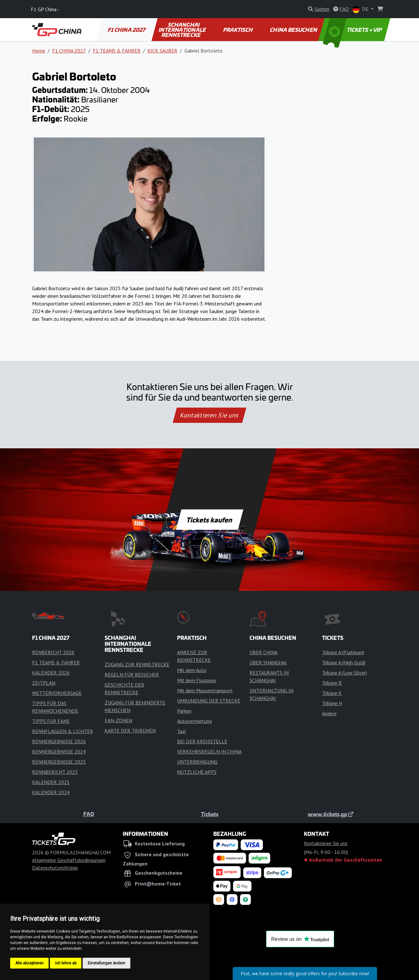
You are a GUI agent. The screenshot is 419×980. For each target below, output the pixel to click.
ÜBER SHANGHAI (268, 662)
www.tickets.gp (330, 814)
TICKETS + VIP (353, 30)
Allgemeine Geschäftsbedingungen (69, 860)
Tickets (210, 814)
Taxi (181, 731)
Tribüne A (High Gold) (344, 662)
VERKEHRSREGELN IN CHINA (209, 752)
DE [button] (361, 9)
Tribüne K (332, 693)
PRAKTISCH (238, 30)
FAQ (89, 814)
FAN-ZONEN (118, 720)
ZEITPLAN (44, 683)
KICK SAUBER (162, 51)
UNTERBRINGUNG (197, 762)
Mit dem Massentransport (205, 690)
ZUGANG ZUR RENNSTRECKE (137, 664)
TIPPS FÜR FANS (51, 721)
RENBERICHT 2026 (53, 652)
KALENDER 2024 (51, 792)
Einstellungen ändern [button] (106, 963)
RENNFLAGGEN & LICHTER (63, 731)
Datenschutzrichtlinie (55, 868)
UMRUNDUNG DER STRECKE (209, 701)
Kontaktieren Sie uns (210, 415)
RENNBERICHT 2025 (55, 772)
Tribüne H (332, 703)
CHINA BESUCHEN (294, 30)
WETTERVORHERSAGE (57, 693)
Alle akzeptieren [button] (29, 963)
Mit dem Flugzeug (196, 680)
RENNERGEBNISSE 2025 (59, 762)
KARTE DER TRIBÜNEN (130, 731)
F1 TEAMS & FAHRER (117, 51)
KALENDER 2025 (51, 782)
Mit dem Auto (192, 670)
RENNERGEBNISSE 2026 (59, 741)
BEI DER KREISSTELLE (202, 741)
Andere (329, 713)
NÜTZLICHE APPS (197, 772)
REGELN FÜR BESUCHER (132, 675)
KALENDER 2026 (51, 673)
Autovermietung (194, 721)
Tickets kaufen (209, 520)
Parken (184, 711)
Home (39, 51)
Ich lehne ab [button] (66, 963)
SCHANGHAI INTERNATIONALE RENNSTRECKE (183, 30)
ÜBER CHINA (264, 652)
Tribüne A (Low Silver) (344, 673)
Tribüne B (332, 683)
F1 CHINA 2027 (127, 30)
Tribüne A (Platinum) (343, 652)
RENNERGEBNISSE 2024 (59, 752)
